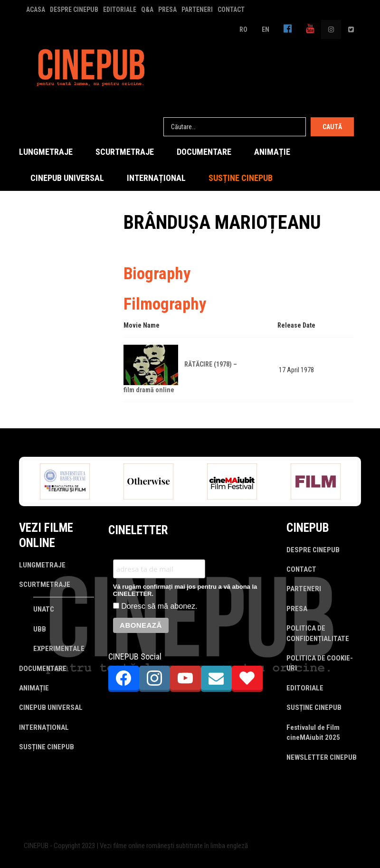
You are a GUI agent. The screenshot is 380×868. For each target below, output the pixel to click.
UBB (40, 629)
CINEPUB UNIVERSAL (67, 178)
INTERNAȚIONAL (156, 178)
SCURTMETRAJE (125, 152)
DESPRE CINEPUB (74, 9)
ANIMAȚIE (272, 152)
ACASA (36, 9)
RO (243, 29)
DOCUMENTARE (204, 152)
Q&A (147, 9)
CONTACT (231, 9)
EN (266, 29)
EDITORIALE (120, 9)
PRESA (167, 9)
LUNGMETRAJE (46, 152)
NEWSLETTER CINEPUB (322, 757)
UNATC (44, 609)
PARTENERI (197, 9)
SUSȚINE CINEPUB (241, 178)
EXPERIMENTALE (59, 649)
